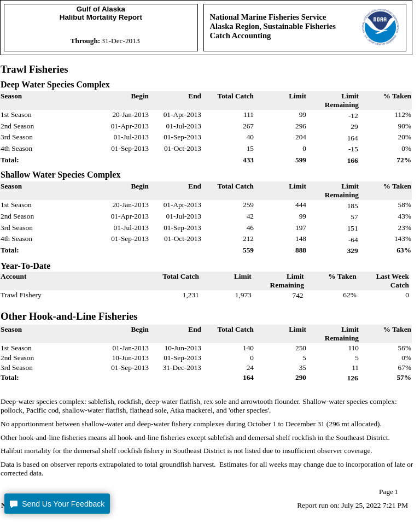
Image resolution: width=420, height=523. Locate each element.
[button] (57, 504)
